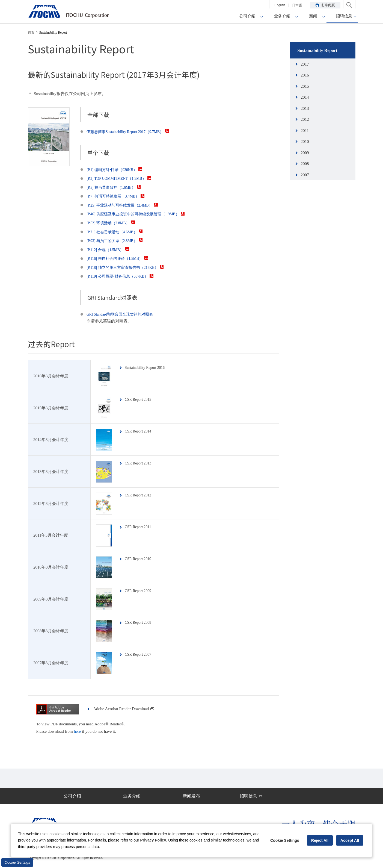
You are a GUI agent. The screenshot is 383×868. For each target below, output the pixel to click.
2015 (305, 86)
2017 (305, 64)
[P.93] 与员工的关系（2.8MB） (117, 241)
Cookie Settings (17, 862)
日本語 (297, 5)
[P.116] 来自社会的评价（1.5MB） (120, 258)
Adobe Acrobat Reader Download (124, 709)
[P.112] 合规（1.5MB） (109, 250)
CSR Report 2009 (140, 591)
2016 (305, 75)
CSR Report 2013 (140, 463)
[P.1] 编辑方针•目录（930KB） (117, 170)
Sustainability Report (317, 50)
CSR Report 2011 (140, 527)
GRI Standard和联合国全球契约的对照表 (122, 314)
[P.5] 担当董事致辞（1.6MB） (116, 187)
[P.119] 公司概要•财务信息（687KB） (123, 276)
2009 (305, 153)
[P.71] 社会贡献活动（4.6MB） (117, 232)
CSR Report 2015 (140, 399)
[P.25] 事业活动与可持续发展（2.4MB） (125, 205)
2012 (305, 119)
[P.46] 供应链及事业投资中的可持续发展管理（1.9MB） (139, 214)
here (77, 731)
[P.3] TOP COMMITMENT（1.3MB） (122, 178)
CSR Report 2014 (140, 431)
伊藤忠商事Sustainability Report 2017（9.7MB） (131, 132)
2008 (305, 164)
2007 (305, 175)
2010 (305, 142)
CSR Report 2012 (140, 495)
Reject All (320, 840)
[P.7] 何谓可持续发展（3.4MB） (118, 196)
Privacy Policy (153, 840)
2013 (305, 108)
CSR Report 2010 (140, 559)
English (280, 5)
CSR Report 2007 (140, 654)
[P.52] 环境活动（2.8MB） (113, 223)
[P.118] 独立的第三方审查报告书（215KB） (128, 267)
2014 (305, 97)
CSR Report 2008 (140, 622)
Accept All (350, 840)
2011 (305, 131)
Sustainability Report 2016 (147, 367)
